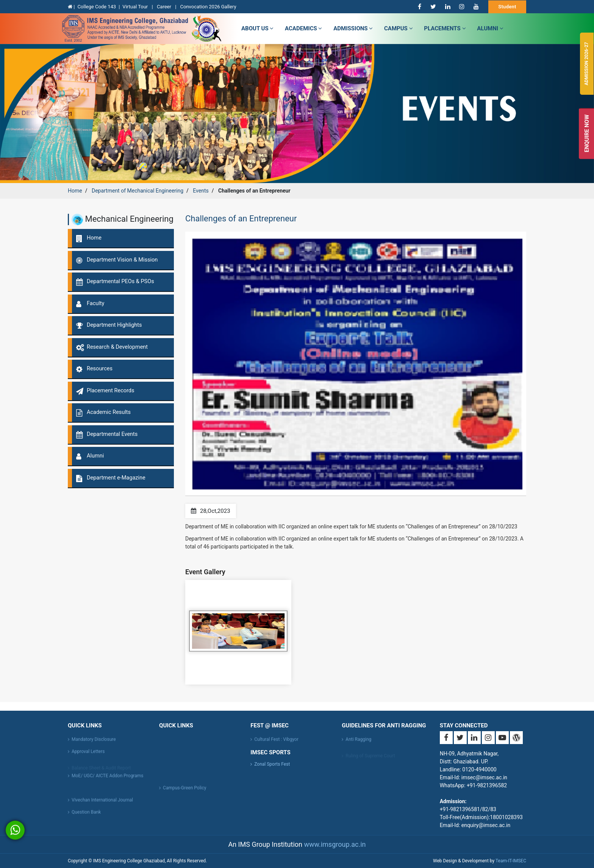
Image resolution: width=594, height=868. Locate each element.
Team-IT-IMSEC (511, 861)
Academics (303, 28)
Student (507, 7)
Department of (138, 191)
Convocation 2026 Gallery (208, 7)
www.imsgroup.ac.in (335, 844)
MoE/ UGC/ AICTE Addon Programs (107, 779)
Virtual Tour (136, 7)
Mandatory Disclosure (94, 743)
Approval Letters (88, 755)
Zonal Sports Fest (272, 764)
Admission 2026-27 (586, 64)
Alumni (490, 28)
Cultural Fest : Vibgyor (276, 743)
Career (165, 7)
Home (75, 191)
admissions (353, 28)
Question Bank (86, 816)
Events (201, 191)
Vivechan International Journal (102, 804)
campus (399, 28)
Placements (445, 28)
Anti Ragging (358, 743)
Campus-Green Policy (184, 791)
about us (257, 28)
